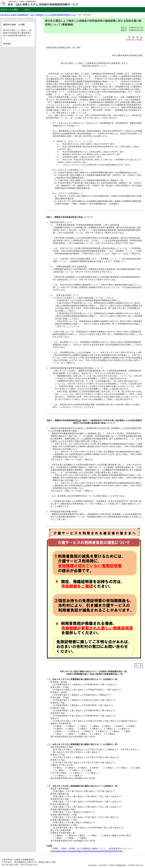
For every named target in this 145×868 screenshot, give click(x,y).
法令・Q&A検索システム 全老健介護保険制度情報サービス (53, 15)
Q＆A (27, 10)
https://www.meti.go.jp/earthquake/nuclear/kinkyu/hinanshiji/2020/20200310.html (86, 851)
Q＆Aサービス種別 (9, 10)
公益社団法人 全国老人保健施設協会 (14, 15)
